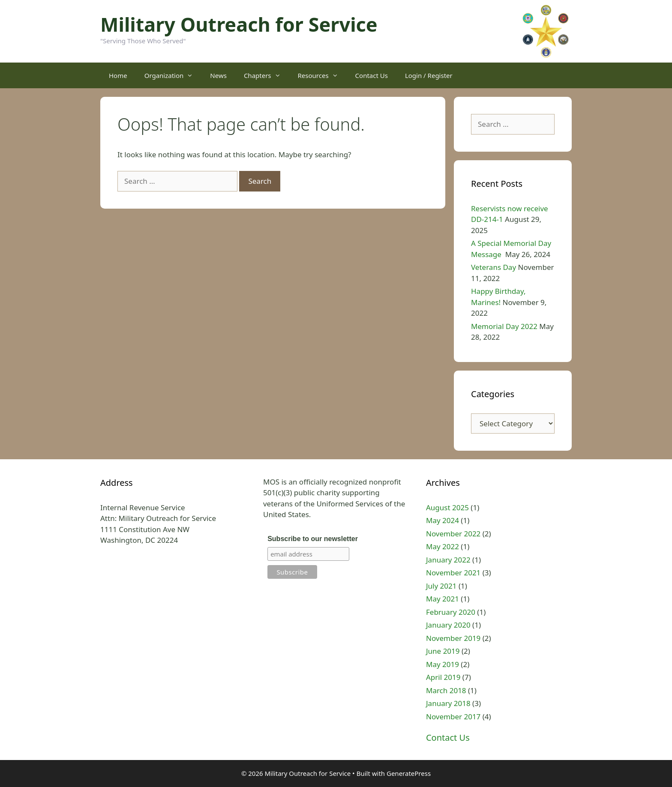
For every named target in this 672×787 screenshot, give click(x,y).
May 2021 (442, 599)
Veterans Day (493, 267)
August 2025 (447, 507)
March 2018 (446, 690)
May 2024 (442, 520)
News (218, 75)
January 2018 (448, 703)
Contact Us (372, 75)
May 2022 (442, 546)
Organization (173, 75)
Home (118, 75)
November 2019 (453, 638)
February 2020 (451, 612)
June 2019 (443, 651)
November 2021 (453, 573)
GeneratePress (409, 773)
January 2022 (448, 560)
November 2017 (453, 717)
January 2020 (448, 625)
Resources (322, 75)
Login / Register (429, 75)
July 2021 (441, 586)
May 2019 (442, 664)
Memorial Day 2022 (504, 326)
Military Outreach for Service (239, 24)
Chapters (267, 75)
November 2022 (453, 534)
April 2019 (443, 677)
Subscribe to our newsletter (313, 539)
